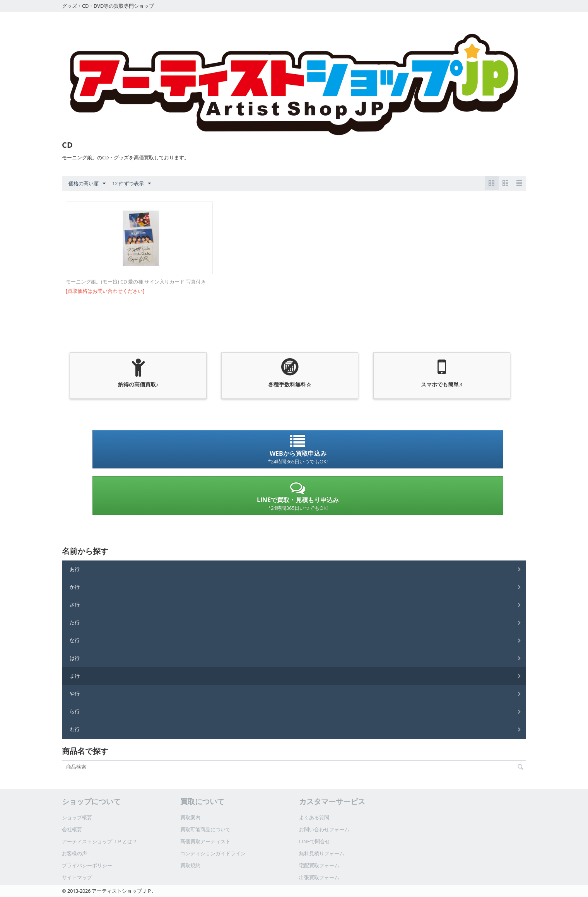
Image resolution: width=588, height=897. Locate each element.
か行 (75, 587)
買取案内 (190, 817)
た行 (75, 622)
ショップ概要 (77, 817)
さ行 (75, 605)
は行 (75, 658)
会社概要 (72, 829)
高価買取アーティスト (205, 841)
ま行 (75, 676)
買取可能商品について (205, 829)
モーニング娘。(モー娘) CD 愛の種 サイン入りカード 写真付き (136, 282)
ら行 (75, 711)
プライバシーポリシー (87, 865)
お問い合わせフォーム (324, 829)
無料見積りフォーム (322, 853)
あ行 (75, 569)
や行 (75, 694)
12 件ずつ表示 (132, 184)
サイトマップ (77, 877)
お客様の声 (74, 853)
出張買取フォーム (319, 877)
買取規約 (190, 865)
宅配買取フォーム (319, 865)
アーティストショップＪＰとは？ (100, 841)
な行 (75, 640)
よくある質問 (314, 817)
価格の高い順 (87, 184)
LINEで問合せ (315, 841)
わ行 (75, 729)
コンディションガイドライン (213, 853)
